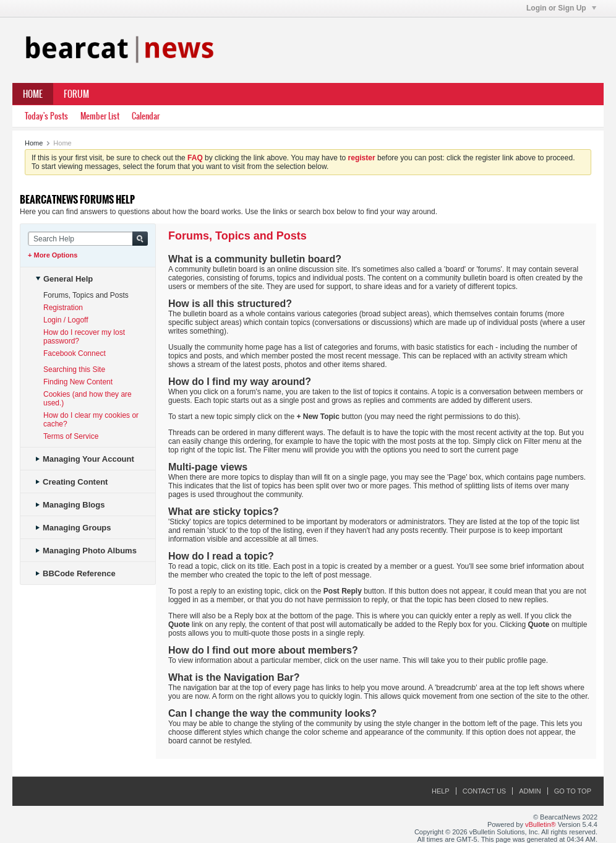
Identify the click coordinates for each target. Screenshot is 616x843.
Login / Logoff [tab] (66, 320)
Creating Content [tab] (72, 482)
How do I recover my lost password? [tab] (84, 337)
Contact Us (485, 791)
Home (33, 94)
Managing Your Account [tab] (85, 459)
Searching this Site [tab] (74, 370)
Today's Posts (46, 116)
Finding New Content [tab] (78, 382)
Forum (76, 94)
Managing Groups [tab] (74, 528)
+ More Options (53, 255)
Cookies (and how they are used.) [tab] (88, 399)
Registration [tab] (63, 308)
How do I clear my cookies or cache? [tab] (91, 420)
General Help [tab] (64, 279)
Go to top (573, 791)
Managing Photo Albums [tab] (86, 551)
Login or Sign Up (561, 8)
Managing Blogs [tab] (70, 505)
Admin (530, 791)
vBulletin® (541, 824)
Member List (100, 116)
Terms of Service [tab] (71, 436)
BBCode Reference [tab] (76, 573)
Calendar (146, 116)
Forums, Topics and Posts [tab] (86, 295)
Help (441, 791)
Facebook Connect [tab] (75, 353)
